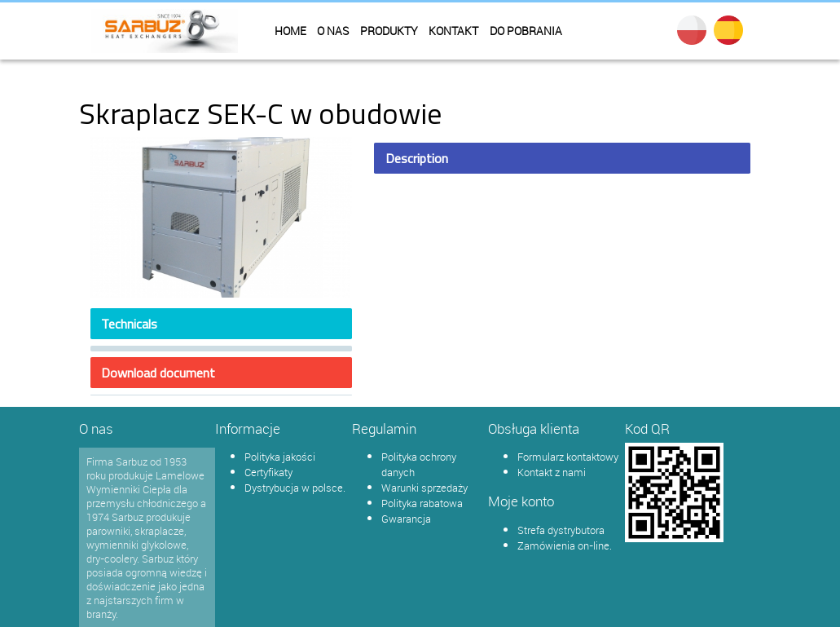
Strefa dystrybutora (561, 530)
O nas (333, 31)
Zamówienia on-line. (565, 545)
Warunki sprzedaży (424, 488)
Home (290, 31)
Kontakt (453, 31)
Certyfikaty (268, 472)
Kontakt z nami (552, 472)
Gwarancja (406, 519)
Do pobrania (526, 31)
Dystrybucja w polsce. (295, 488)
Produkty (389, 31)
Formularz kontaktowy (568, 457)
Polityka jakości (280, 457)
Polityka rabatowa (422, 503)
